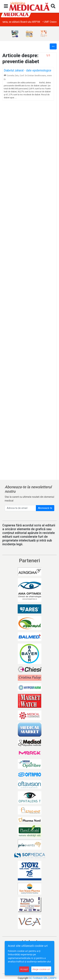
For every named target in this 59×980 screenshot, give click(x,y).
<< (53, 46)
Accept (24, 969)
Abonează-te (45, 508)
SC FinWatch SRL (38, 978)
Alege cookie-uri (41, 969)
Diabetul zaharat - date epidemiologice (28, 70)
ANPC (53, 978)
